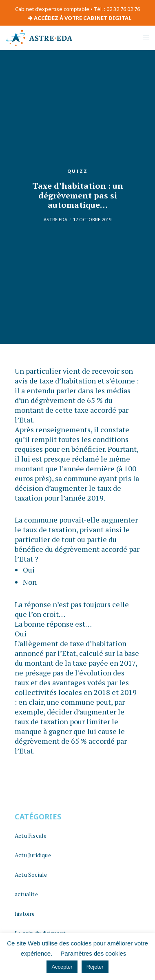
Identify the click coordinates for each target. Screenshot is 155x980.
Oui (29, 570)
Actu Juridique (33, 855)
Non (30, 582)
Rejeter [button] (95, 967)
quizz (77, 171)
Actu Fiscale (31, 835)
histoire (25, 914)
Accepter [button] (62, 967)
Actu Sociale (31, 874)
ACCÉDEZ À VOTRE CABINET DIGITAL (80, 18)
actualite (26, 894)
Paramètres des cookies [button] (93, 953)
